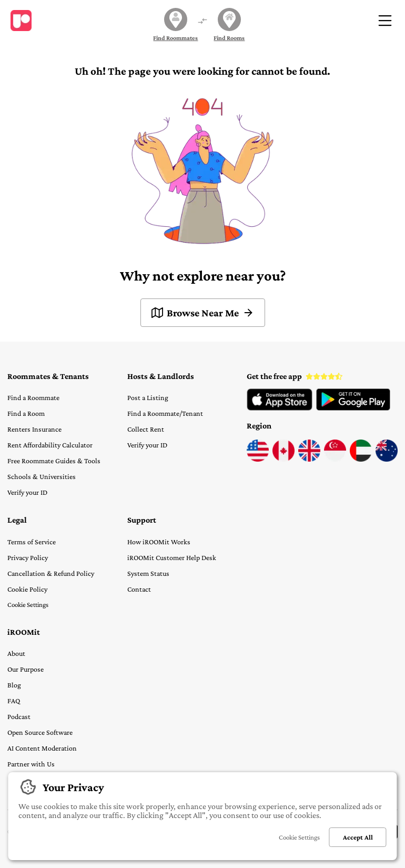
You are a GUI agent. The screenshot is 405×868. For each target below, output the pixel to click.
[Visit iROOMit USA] (258, 459)
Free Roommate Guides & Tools (54, 461)
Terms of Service (32, 542)
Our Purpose (26, 669)
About (16, 653)
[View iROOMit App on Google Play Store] (353, 408)
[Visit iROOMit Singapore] (335, 459)
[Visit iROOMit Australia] (387, 459)
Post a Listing (148, 397)
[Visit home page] (21, 21)
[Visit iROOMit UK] (309, 459)
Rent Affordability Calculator (50, 445)
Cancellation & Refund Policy (51, 573)
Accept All (358, 837)
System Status (148, 573)
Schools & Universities (42, 476)
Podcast (19, 716)
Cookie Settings (28, 605)
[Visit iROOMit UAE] (361, 459)
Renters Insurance (34, 429)
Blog (14, 685)
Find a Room (26, 413)
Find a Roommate (33, 397)
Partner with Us (31, 764)
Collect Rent (146, 429)
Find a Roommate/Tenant (165, 413)
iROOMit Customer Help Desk (172, 557)
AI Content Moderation (42, 748)
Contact (139, 589)
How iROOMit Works (159, 542)
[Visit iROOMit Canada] (283, 459)
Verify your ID (27, 492)
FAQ (14, 701)
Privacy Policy (28, 557)
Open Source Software (40, 732)
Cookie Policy (27, 589)
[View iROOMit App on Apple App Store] (280, 408)
